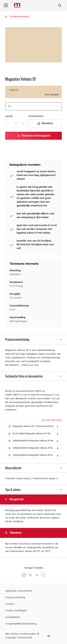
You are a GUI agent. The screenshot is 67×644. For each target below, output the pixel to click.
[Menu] (6, 5)
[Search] (60, 5)
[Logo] (18, 5)
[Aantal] (16, 123)
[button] (58, 424)
